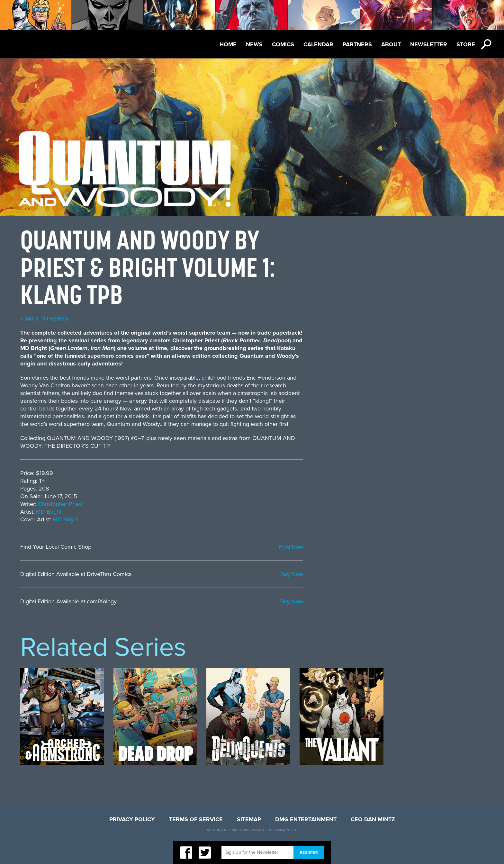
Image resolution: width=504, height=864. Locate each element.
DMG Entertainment (306, 819)
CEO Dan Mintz (373, 819)
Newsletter (429, 44)
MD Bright (229, 512)
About (391, 44)
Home (228, 44)
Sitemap (249, 819)
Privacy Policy (132, 819)
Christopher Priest (241, 504)
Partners (357, 44)
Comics (283, 44)
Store (466, 44)
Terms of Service (196, 819)
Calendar (318, 44)
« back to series (225, 319)
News (254, 44)
